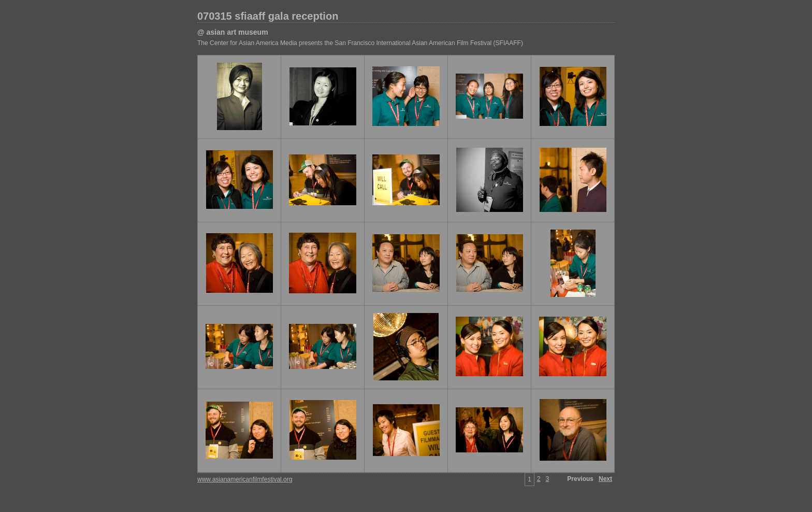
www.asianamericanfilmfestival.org (245, 479)
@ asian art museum (233, 32)
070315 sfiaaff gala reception (268, 16)
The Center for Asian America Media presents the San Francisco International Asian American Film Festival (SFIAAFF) (360, 43)
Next (605, 479)
